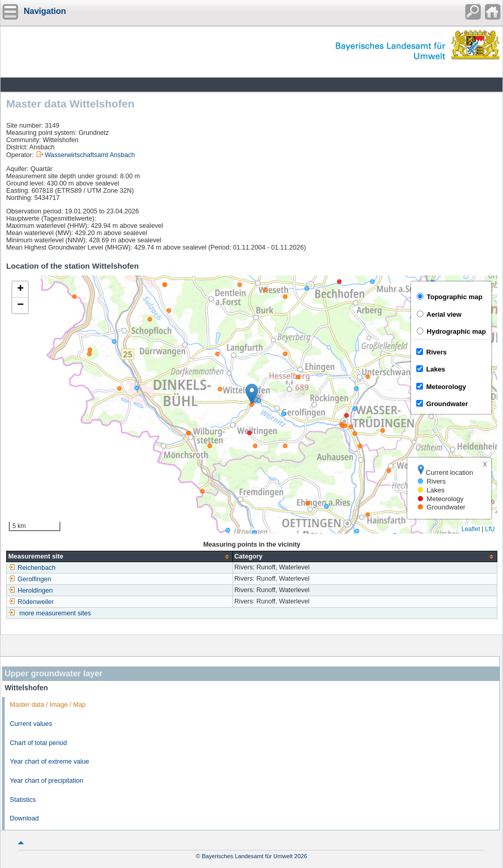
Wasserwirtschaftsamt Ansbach (90, 155)
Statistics (23, 800)
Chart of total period (38, 743)
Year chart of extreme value (50, 762)
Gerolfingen (30, 579)
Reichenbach (32, 568)
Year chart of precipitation (46, 781)
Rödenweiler (31, 602)
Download (24, 818)
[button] (252, 394)
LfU (490, 529)
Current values (31, 724)
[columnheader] (120, 557)
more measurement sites (56, 613)
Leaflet (470, 529)
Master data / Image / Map (48, 705)
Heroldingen (30, 591)
